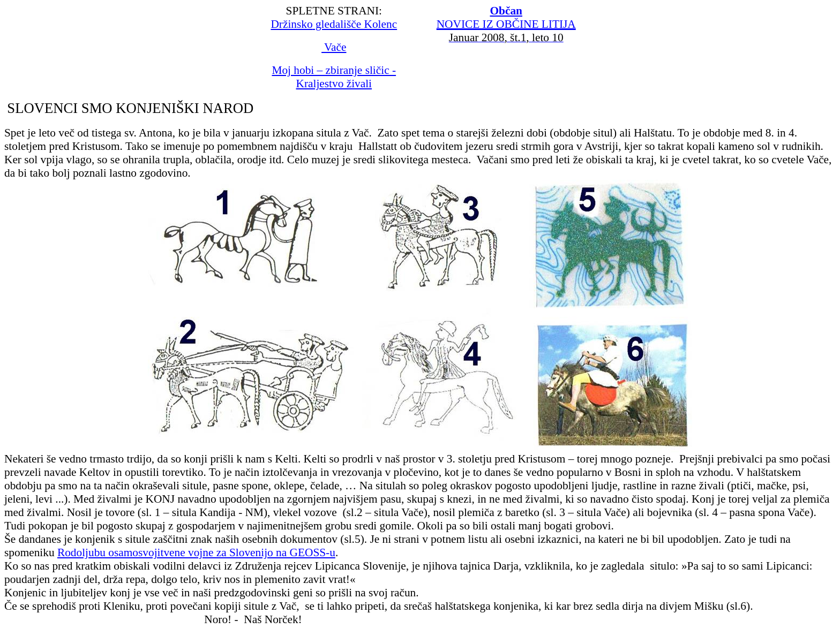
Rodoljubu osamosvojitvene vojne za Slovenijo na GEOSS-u (196, 552)
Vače (334, 47)
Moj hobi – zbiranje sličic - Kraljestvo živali (334, 77)
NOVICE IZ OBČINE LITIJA (506, 24)
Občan (506, 11)
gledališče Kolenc (334, 24)
